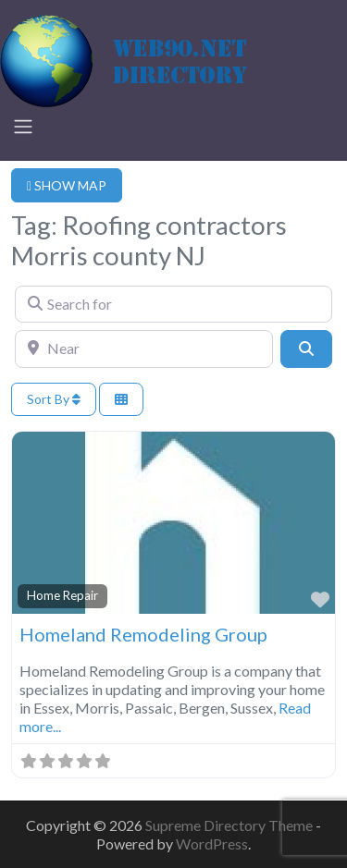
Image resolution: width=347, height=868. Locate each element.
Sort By (54, 399)
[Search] (306, 348)
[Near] (144, 348)
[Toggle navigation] (23, 127)
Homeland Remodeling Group (143, 634)
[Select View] (121, 400)
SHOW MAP (67, 185)
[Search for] (173, 304)
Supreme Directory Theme (230, 825)
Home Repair (62, 595)
